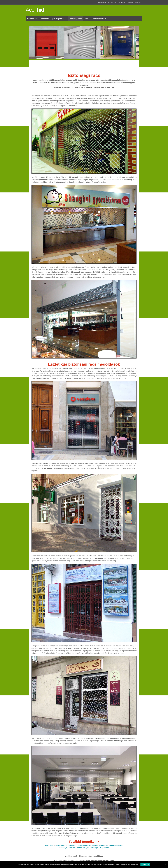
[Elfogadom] (165, 864)
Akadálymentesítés (67, 848)
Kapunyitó (104, 848)
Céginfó (130, 2)
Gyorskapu (72, 845)
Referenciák (112, 2)
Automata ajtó (83, 848)
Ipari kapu (49, 845)
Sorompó (94, 848)
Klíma (94, 845)
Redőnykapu (61, 845)
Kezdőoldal (102, 2)
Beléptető (103, 845)
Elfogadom (145, 864)
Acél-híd (35, 10)
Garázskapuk (84, 845)
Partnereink (122, 2)
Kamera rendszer (116, 845)
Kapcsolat (138, 2)
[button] (32, 42)
